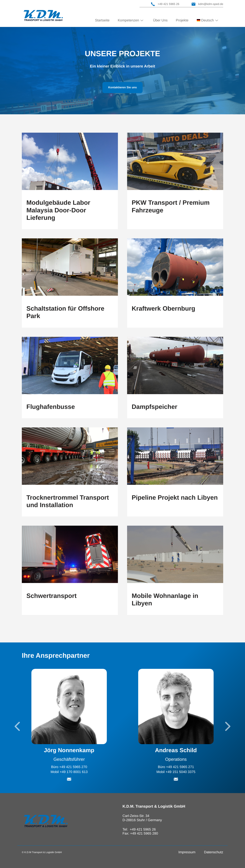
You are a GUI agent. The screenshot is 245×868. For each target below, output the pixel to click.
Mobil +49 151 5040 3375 (176, 772)
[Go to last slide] (17, 726)
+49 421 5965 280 (144, 833)
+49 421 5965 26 (165, 4)
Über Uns (160, 20)
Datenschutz (214, 852)
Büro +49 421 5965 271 (176, 767)
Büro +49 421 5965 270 (69, 767)
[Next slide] (228, 726)
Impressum (187, 852)
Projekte (182, 20)
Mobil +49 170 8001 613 (69, 772)
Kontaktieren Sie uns (122, 87)
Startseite (102, 20)
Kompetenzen (128, 20)
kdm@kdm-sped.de (207, 4)
